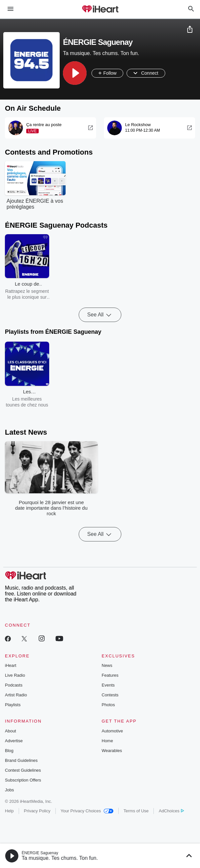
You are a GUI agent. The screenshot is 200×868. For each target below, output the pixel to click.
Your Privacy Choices (87, 811)
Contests (110, 695)
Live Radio (15, 675)
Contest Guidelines (23, 770)
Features (110, 675)
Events (108, 685)
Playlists (13, 705)
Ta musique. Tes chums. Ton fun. (60, 858)
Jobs (9, 790)
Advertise (14, 741)
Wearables (112, 751)
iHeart (11, 665)
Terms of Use (136, 811)
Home (107, 741)
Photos (108, 705)
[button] (75, 73)
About (10, 731)
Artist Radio (16, 695)
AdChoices (171, 811)
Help (9, 811)
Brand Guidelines (21, 760)
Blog (9, 751)
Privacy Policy (37, 811)
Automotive (112, 731)
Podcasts (14, 685)
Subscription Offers (23, 780)
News (107, 665)
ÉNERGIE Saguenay (40, 853)
